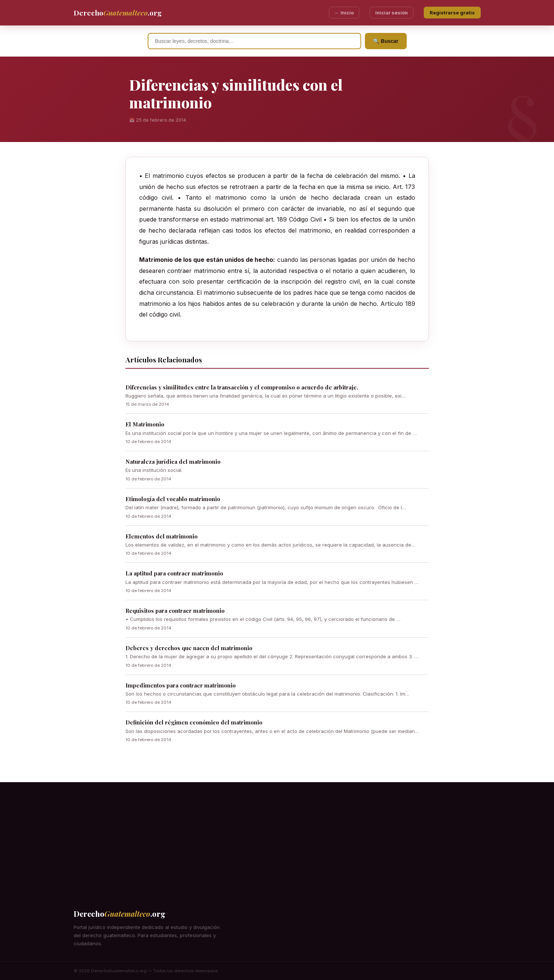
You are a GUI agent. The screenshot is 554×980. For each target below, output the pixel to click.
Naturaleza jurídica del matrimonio (173, 462)
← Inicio (344, 13)
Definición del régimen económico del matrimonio (194, 722)
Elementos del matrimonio (162, 536)
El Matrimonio (145, 424)
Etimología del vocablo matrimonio (173, 499)
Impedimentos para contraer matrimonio (181, 685)
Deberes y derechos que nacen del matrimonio (189, 648)
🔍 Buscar (386, 41)
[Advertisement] (277, 834)
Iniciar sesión (392, 13)
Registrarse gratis (452, 13)
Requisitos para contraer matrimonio (175, 611)
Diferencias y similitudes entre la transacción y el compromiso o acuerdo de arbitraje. (242, 387)
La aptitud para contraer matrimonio (174, 573)
